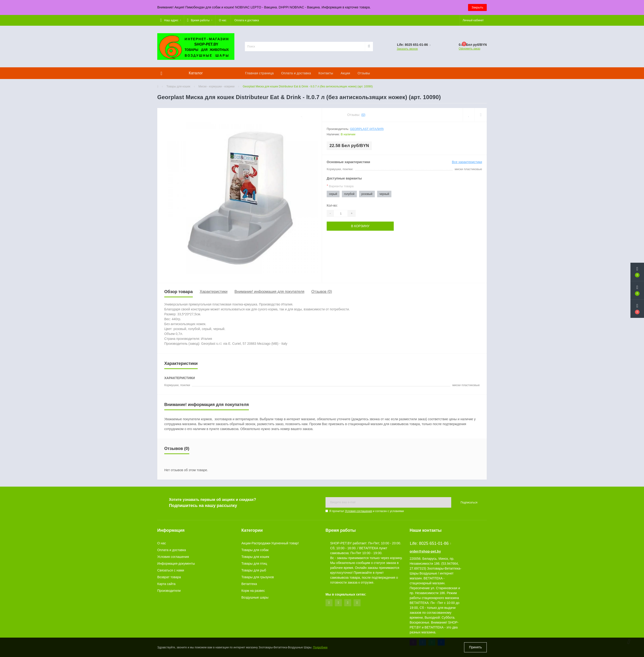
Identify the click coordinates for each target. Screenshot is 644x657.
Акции (345, 73)
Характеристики (214, 292)
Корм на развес (253, 591)
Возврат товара (169, 577)
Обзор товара (179, 292)
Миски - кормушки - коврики (216, 86)
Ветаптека (249, 584)
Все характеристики (467, 162)
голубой (349, 194)
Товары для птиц (254, 564)
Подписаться (469, 503)
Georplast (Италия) (367, 129)
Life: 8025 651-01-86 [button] (430, 543)
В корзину (360, 226)
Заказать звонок (407, 49)
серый (333, 194)
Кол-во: (332, 205)
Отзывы (364, 73)
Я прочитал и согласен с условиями (367, 511)
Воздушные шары (255, 597)
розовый (367, 194)
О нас (223, 20)
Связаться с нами (171, 570)
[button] (171, 20)
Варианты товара (340, 186)
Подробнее (320, 647)
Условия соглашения (358, 511)
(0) (363, 115)
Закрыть (477, 7)
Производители (169, 591)
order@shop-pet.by (425, 551)
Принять (475, 647)
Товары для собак (255, 550)
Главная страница (259, 73)
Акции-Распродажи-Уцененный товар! (270, 543)
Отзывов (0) (322, 292)
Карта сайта (166, 584)
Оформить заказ (469, 49)
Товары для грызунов (258, 577)
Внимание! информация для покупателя (269, 292)
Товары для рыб (254, 570)
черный (384, 194)
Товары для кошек (178, 86)
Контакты (326, 73)
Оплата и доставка (247, 20)
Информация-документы (176, 564)
